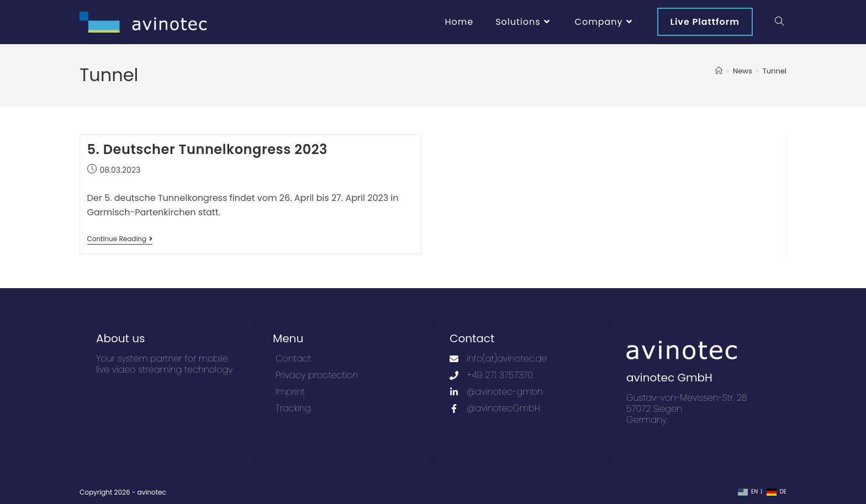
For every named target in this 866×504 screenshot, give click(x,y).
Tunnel (775, 71)
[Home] (719, 71)
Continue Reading (120, 239)
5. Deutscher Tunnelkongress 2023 (208, 149)
